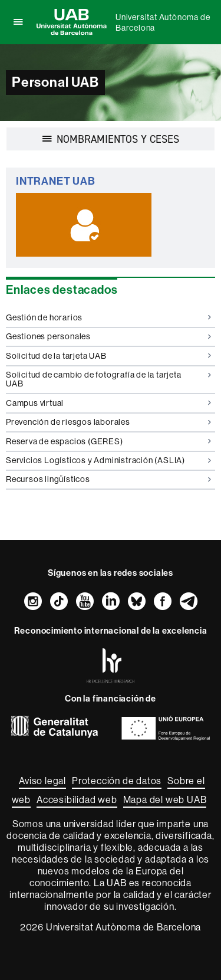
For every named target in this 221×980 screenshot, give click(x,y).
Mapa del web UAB (165, 799)
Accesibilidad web (77, 799)
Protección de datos (117, 781)
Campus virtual (108, 403)
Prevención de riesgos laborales (108, 422)
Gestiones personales (108, 336)
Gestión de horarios (108, 317)
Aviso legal (42, 781)
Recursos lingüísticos (108, 479)
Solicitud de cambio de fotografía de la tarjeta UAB (108, 379)
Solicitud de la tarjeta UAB (108, 356)
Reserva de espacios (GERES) (108, 441)
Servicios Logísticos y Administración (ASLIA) (108, 460)
